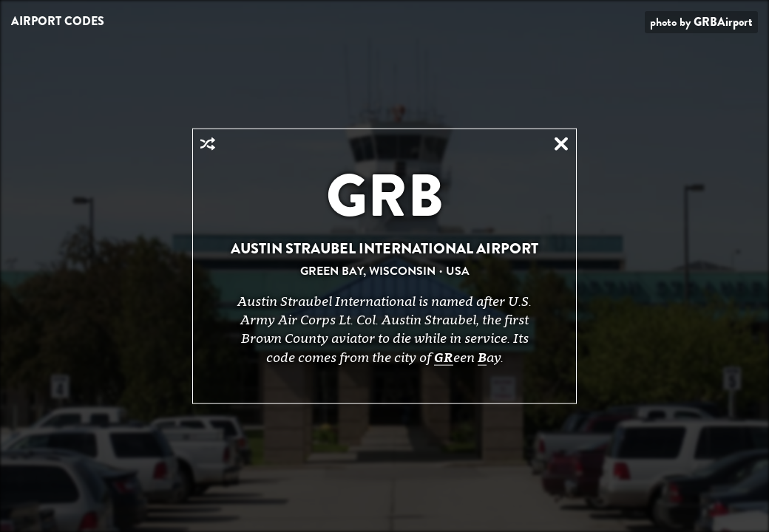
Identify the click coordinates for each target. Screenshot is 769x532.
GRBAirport (723, 22)
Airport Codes (58, 21)
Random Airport (208, 144)
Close (561, 144)
